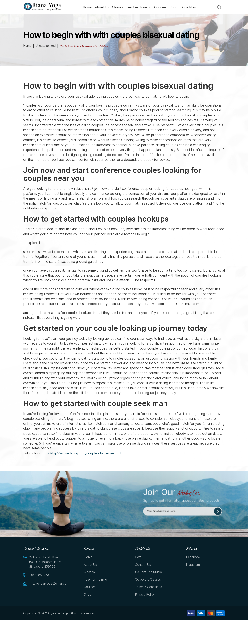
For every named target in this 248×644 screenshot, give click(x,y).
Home (87, 7)
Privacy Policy (145, 595)
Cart (138, 557)
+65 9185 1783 (40, 575)
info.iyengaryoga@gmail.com (48, 584)
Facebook (193, 557)
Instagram (193, 565)
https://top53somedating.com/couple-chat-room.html (81, 453)
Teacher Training (139, 7)
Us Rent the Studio (149, 572)
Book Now (189, 7)
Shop (174, 7)
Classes (118, 7)
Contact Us (143, 565)
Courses (161, 7)
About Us (102, 7)
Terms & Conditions (149, 588)
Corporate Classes (148, 580)
